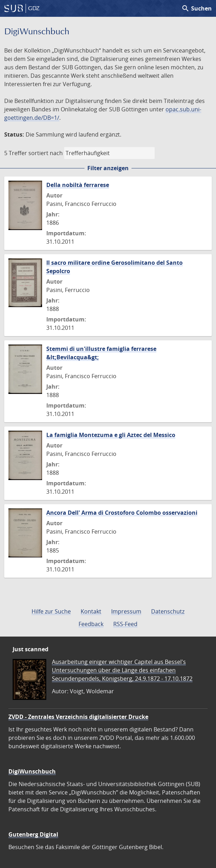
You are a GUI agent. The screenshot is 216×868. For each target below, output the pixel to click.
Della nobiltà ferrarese (78, 185)
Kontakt (91, 611)
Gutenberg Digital (33, 834)
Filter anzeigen (108, 168)
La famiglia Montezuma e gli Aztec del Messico (111, 435)
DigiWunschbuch (32, 771)
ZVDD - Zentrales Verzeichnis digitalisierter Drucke (78, 717)
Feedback (91, 624)
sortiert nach (46, 153)
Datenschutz (168, 611)
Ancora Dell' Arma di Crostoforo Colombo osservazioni (122, 513)
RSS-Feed (125, 624)
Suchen (197, 8)
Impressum (126, 611)
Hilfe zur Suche (51, 611)
